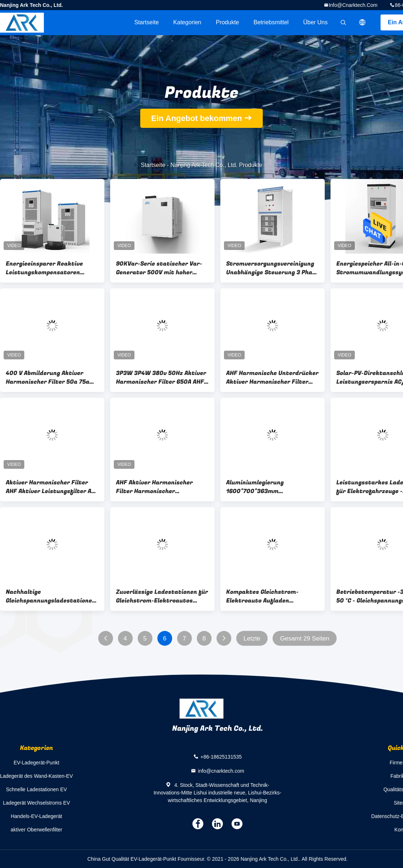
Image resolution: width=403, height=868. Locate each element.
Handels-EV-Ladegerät (37, 816)
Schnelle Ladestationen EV (36, 789)
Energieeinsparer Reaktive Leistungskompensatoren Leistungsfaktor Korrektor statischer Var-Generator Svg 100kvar (49, 268)
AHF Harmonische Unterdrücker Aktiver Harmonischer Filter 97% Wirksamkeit (272, 377)
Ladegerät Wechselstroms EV (36, 803)
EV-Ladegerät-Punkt (36, 763)
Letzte (252, 639)
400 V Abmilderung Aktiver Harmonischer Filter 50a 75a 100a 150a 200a (48, 377)
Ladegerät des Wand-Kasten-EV (36, 776)
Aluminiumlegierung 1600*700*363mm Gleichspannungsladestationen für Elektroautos (271, 487)
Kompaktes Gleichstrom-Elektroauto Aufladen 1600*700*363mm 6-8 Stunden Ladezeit (271, 596)
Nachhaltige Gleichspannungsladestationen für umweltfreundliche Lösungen (51, 596)
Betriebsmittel (271, 22)
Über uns (315, 22)
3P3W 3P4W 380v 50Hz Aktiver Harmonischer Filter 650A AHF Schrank (161, 377)
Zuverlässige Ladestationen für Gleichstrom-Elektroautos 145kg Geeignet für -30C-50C (162, 596)
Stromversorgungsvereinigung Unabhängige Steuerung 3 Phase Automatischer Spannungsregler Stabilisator (273, 268)
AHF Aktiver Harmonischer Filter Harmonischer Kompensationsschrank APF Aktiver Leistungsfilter (157, 487)
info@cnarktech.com (353, 5)
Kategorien (187, 22)
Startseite (146, 22)
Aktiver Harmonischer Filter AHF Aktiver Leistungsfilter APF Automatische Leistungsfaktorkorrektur (52, 487)
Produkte (227, 22)
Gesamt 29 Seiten (305, 639)
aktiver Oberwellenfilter (36, 830)
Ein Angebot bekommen (197, 118)
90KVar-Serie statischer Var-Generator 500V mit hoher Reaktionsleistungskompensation (162, 268)
